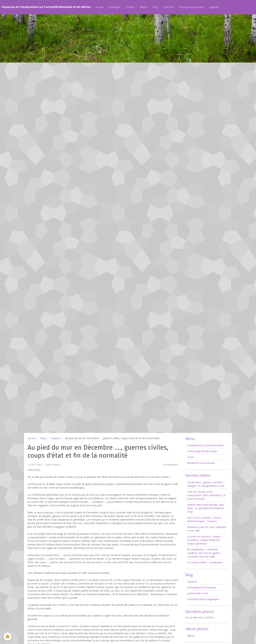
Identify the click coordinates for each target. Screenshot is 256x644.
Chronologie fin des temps (202, 451)
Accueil (99, 7)
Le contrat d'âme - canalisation (205, 562)
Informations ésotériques (202, 587)
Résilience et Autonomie (201, 463)
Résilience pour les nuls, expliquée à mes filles (207, 529)
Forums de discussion (192, 7)
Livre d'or (169, 7)
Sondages (114, 7)
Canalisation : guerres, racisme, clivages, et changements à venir (206, 484)
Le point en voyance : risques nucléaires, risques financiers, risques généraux (204, 540)
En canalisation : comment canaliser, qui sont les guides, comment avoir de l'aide (204, 553)
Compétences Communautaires (206, 445)
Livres (191, 457)
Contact (130, 7)
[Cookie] (8, 637)
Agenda (214, 7)
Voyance (55, 438)
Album (144, 7)
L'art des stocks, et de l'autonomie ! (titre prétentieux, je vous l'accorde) (206, 495)
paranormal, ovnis (198, 593)
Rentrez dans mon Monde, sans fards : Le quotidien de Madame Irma (206, 508)
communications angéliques (203, 599)
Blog (155, 7)
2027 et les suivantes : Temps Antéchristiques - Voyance (204, 519)
